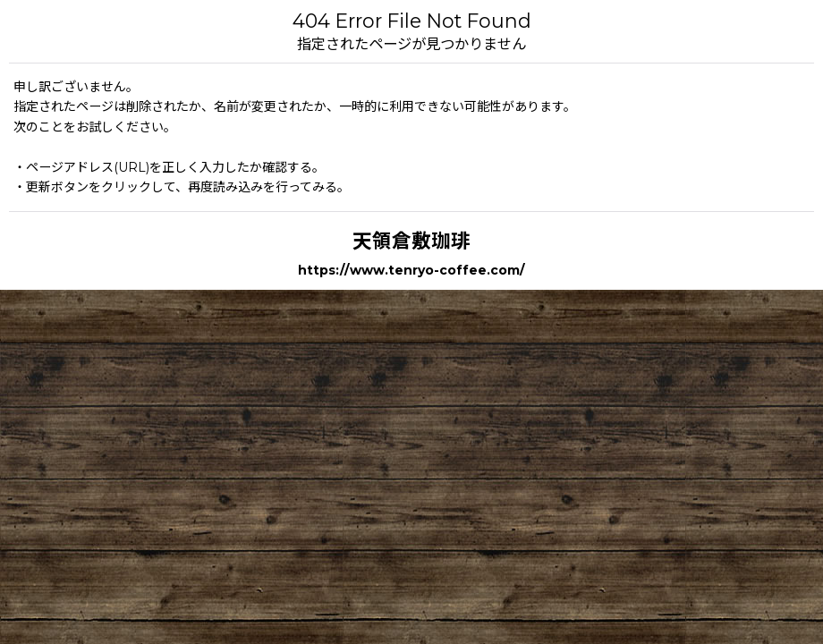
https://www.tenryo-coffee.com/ (411, 270)
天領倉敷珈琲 (411, 241)
